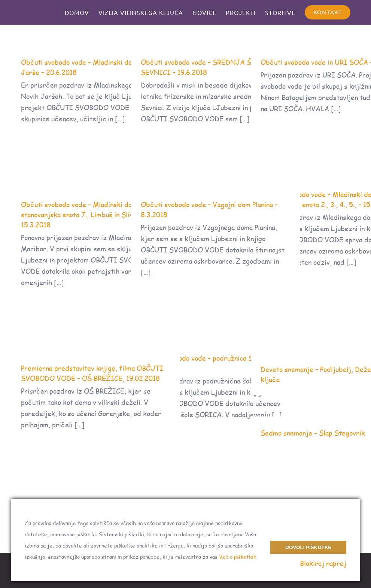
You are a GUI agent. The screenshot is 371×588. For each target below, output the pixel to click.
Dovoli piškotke (308, 547)
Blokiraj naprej (323, 563)
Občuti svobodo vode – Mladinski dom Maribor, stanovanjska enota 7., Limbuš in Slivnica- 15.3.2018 (94, 215)
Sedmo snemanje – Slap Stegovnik (313, 433)
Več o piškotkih (238, 557)
